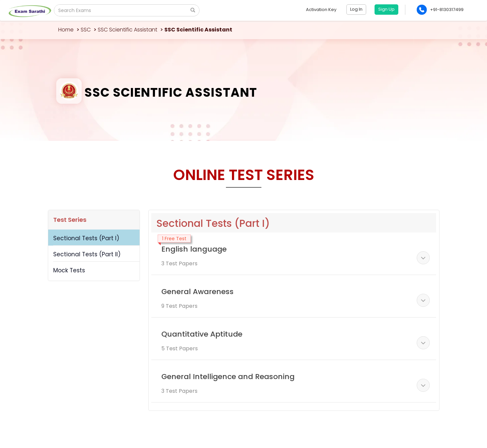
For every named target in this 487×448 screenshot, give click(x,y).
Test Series (70, 220)
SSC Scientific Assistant (128, 30)
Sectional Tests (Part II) (87, 254)
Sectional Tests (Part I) (86, 238)
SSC (86, 30)
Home (66, 30)
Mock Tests (69, 270)
